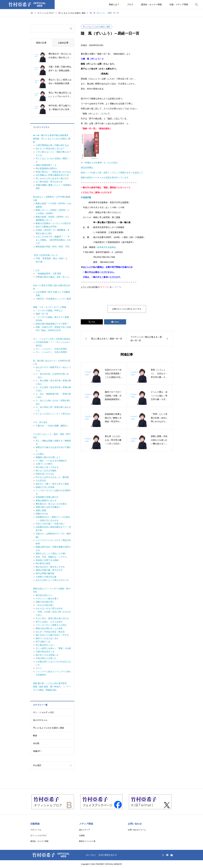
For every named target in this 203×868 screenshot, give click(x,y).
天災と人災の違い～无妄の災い (50, 524)
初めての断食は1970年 (46, 227)
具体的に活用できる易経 (47, 560)
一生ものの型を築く (45, 605)
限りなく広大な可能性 (46, 471)
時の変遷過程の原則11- (47, 168)
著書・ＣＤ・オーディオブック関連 (50, 307)
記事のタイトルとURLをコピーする (127, 309)
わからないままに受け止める (49, 608)
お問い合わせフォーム (137, 830)
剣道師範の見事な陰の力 (47, 497)
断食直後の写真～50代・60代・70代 (53, 247)
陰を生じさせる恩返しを (47, 655)
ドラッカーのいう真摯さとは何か (51, 625)
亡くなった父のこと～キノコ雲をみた (53, 414)
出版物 (82, 835)
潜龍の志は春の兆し (45, 602)
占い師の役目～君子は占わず (49, 182)
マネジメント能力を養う (47, 599)
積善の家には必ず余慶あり (48, 507)
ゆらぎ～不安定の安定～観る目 (50, 632)
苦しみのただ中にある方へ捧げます (52, 178)
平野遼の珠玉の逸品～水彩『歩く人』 (53, 277)
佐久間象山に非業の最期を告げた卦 (52, 175)
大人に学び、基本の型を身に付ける (52, 618)
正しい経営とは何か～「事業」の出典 (53, 648)
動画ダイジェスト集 (87, 841)
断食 (35, 736)
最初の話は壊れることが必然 (49, 628)
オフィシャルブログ (38, 835)
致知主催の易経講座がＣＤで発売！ (52, 324)
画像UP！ (38, 751)
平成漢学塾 (86, 197)
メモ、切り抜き (40, 422)
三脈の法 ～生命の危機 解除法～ (52, 426)
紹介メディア (85, 830)
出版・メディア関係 (179, 4)
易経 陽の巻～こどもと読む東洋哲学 (50, 683)
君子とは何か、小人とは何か (49, 622)
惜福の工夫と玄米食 (45, 487)
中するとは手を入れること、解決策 (52, 477)
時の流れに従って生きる (47, 467)
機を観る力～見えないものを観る (51, 504)
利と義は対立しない (45, 645)
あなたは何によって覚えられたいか (52, 580)
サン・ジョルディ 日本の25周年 (51, 349)
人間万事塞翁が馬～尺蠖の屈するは (52, 145)
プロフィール (36, 830)
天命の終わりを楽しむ (46, 658)
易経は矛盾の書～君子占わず (49, 570)
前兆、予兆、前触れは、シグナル (51, 557)
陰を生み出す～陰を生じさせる (50, 567)
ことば (36, 270)
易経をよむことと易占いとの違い (51, 553)
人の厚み (40, 454)
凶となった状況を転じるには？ (50, 148)
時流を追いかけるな (45, 474)
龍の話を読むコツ (44, 595)
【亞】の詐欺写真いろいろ (45, 255)
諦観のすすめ (42, 514)
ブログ (130, 4)
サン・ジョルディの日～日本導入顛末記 (52, 339)
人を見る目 (41, 480)
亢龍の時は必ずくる (45, 652)
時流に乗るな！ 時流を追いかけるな (53, 172)
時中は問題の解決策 (45, 573)
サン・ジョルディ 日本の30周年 (51, 352)
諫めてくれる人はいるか (47, 638)
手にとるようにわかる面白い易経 (96, 27)
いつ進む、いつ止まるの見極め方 (51, 461)
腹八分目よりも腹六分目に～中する (52, 635)
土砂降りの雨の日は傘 (46, 577)
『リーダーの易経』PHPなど (49, 311)
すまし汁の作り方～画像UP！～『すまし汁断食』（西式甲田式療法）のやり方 (53, 240)
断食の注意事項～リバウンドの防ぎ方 (53, 223)
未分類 (36, 743)
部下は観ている (43, 642)
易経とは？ (114, 4)
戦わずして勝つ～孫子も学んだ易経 (52, 484)
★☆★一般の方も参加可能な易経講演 (51, 135)
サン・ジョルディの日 (43, 712)
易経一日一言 (42, 314)
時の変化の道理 (43, 563)
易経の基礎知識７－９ (46, 165)
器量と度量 (41, 510)
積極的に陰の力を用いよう (48, 457)
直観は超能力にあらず (46, 500)
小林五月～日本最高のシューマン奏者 (53, 299)
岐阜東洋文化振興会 (107, 247)
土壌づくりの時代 (44, 464)
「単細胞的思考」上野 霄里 (48, 274)
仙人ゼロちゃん (40, 720)
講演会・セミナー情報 (151, 4)
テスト (39, 668)
